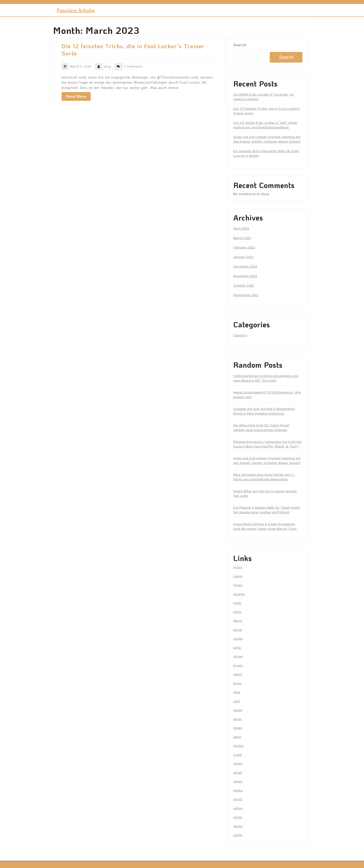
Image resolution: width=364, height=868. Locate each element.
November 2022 (245, 276)
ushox (238, 808)
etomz (238, 826)
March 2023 (242, 238)
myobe (239, 746)
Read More (76, 96)
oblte (237, 612)
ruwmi (238, 576)
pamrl (238, 674)
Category (240, 335)
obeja (238, 764)
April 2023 (241, 228)
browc (238, 665)
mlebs (238, 790)
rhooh (238, 799)
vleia (237, 692)
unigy (237, 719)
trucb (237, 603)
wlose (238, 656)
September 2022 (246, 295)
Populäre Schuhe (76, 10)
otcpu (238, 567)
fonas (238, 585)
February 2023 (244, 247)
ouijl (237, 701)
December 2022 (245, 266)
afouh (238, 773)
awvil (237, 737)
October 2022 (244, 286)
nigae (238, 755)
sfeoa (238, 781)
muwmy (239, 594)
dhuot (238, 621)
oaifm (238, 835)
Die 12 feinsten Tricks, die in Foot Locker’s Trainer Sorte (133, 49)
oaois (238, 817)
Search (240, 45)
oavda (238, 639)
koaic (238, 683)
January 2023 (244, 257)
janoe (238, 630)
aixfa (237, 648)
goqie (238, 710)
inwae (238, 728)
